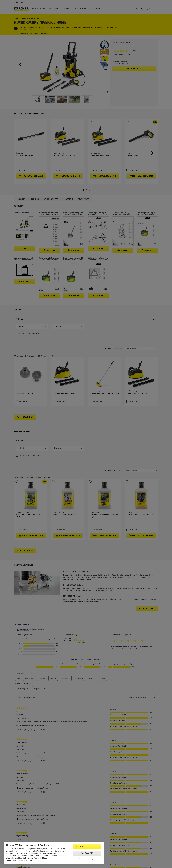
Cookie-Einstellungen (87, 859)
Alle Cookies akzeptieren (87, 847)
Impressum (28, 860)
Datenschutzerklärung (15, 860)
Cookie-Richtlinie (41, 858)
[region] (54, 853)
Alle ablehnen (87, 853)
